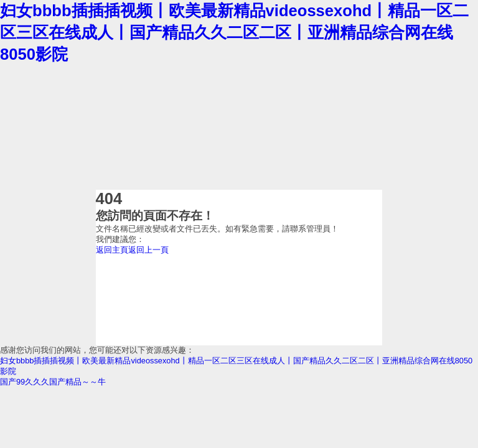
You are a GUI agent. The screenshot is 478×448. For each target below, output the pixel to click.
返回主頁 (112, 250)
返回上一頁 (148, 250)
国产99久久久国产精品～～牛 (53, 382)
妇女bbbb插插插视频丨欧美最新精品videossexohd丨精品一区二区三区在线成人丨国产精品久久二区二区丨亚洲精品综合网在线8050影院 (234, 32)
